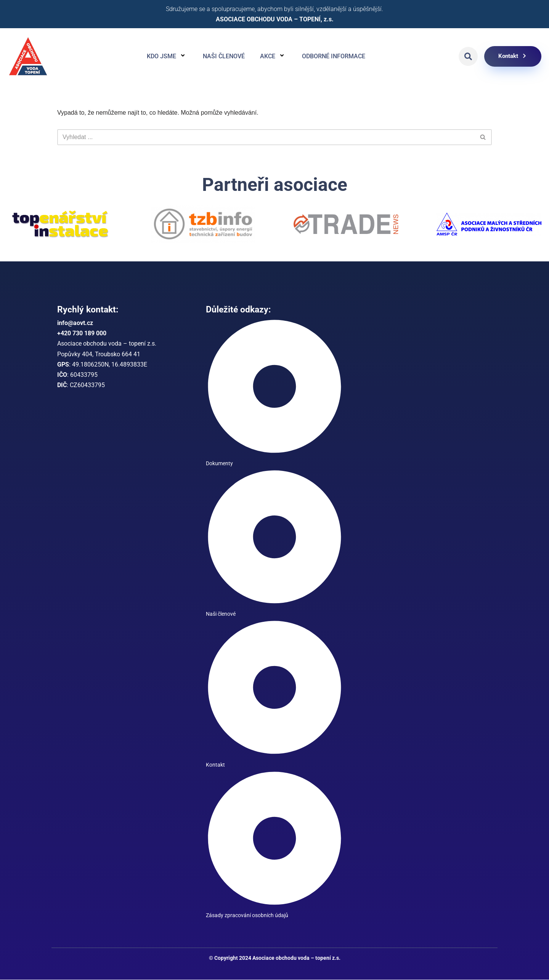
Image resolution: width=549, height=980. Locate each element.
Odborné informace (334, 56)
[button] (468, 56)
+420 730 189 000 (82, 334)
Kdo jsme (167, 56)
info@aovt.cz (75, 323)
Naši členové (224, 56)
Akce (273, 56)
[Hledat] (266, 137)
